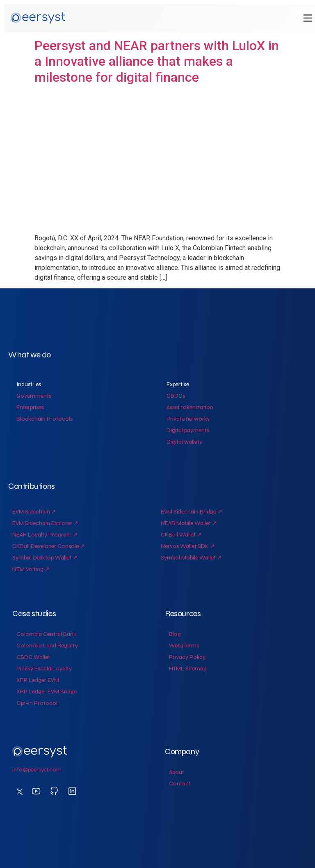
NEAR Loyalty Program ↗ (45, 535)
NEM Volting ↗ (31, 569)
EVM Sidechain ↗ (34, 512)
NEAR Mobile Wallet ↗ (189, 523)
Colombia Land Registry (47, 646)
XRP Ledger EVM (38, 680)
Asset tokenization (190, 407)
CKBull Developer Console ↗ (49, 546)
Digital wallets (184, 442)
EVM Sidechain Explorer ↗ (45, 523)
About (177, 772)
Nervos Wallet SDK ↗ (188, 546)
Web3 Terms (184, 646)
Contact (180, 784)
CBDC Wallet (33, 657)
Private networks (188, 419)
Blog (175, 634)
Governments (34, 396)
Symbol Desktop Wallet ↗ (45, 558)
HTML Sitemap (188, 669)
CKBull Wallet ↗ (181, 535)
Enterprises (30, 407)
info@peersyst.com (37, 770)
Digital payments (188, 430)
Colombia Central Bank (46, 634)
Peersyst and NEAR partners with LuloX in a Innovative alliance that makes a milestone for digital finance (157, 61)
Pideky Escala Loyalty (44, 669)
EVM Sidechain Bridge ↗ (192, 512)
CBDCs (176, 396)
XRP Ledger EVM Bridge (47, 692)
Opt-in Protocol (37, 703)
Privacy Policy (187, 657)
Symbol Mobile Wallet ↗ (191, 558)
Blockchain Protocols (45, 419)
